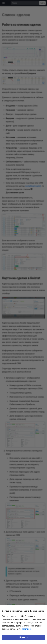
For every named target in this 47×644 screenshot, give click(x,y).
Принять (23, 637)
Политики (26, 629)
